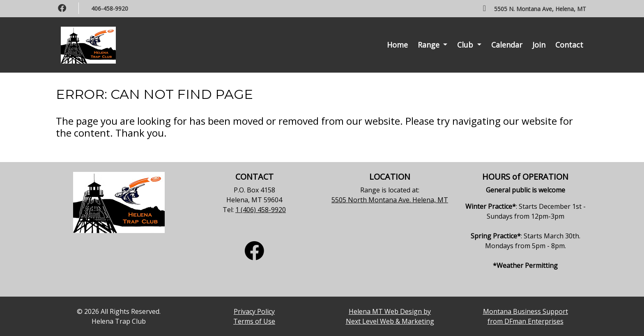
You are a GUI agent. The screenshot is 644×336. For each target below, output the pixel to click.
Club (466, 45)
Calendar (507, 45)
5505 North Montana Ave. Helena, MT (390, 200)
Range (430, 45)
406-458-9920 (110, 8)
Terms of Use (254, 321)
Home (397, 45)
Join (539, 45)
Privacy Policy (254, 311)
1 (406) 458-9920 (261, 210)
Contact (569, 45)
